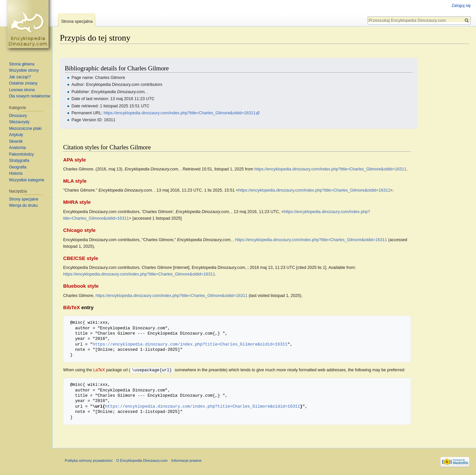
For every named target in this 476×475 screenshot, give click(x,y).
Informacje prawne (186, 460)
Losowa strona (22, 90)
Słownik (16, 141)
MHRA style (77, 202)
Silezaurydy (19, 122)
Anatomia (17, 148)
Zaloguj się (461, 6)
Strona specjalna (77, 21)
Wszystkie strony (24, 70)
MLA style (75, 181)
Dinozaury (18, 116)
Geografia (18, 167)
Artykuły (16, 135)
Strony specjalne (24, 199)
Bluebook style (81, 286)
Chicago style (79, 230)
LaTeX (99, 370)
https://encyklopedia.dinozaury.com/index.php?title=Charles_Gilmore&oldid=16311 (179, 113)
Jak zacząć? (20, 77)
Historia (16, 173)
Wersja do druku (23, 205)
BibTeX (72, 307)
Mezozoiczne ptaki (25, 128)
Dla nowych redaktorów (30, 96)
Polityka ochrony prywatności (89, 460)
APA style (75, 160)
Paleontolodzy (21, 154)
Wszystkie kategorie (27, 180)
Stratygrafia (19, 161)
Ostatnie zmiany (23, 83)
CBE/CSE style (81, 258)
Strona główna (22, 64)
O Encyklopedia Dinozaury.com (142, 460)
